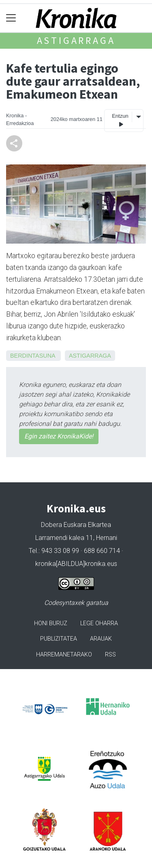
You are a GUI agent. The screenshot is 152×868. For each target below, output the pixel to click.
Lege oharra (99, 623)
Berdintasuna (33, 356)
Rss (110, 655)
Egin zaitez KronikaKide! (59, 436)
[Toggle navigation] (11, 18)
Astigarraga (76, 40)
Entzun (120, 120)
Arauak (101, 639)
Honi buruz (51, 623)
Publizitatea (59, 639)
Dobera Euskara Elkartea (76, 525)
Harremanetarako (64, 655)
